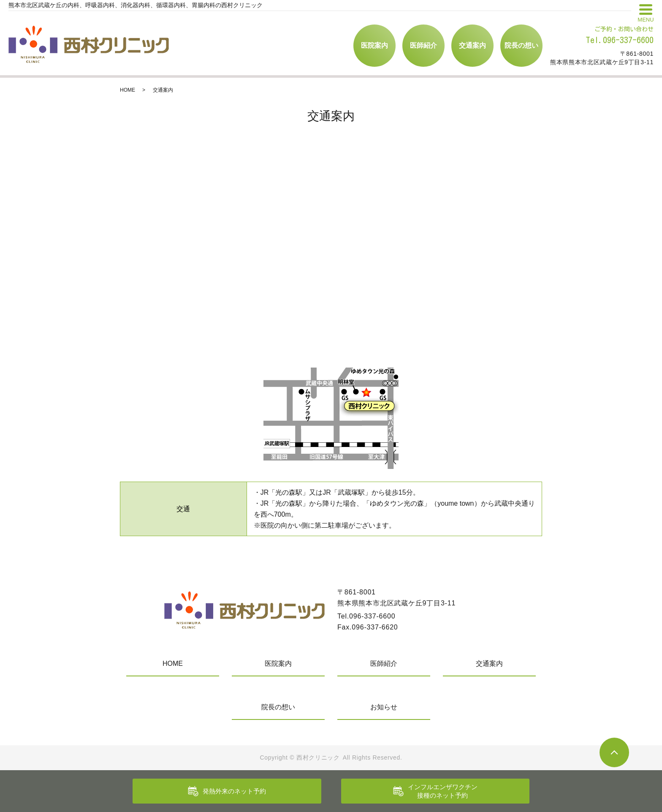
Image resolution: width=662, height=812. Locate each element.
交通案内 (472, 45)
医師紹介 (423, 45)
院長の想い (521, 45)
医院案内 (374, 45)
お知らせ (384, 707)
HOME (128, 90)
